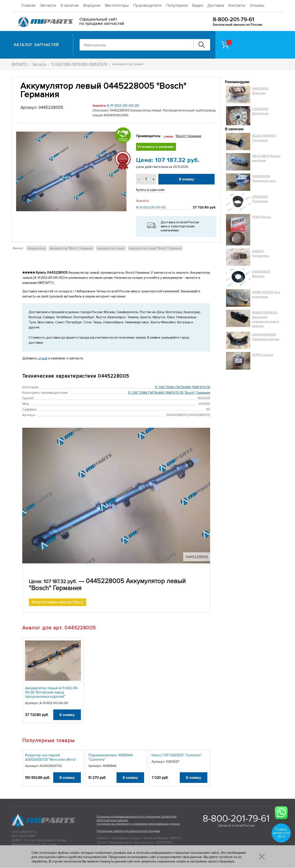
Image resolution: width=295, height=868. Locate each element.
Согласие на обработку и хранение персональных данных (138, 824)
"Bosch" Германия (188, 136)
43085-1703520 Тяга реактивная (266, 294)
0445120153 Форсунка (260, 91)
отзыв (43, 358)
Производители (147, 6)
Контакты (237, 6)
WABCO (176, 838)
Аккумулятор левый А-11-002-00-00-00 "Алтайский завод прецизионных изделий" (52, 693)
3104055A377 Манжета (261, 274)
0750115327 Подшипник (260, 199)
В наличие (70, 6)
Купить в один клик (150, 190)
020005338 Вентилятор (260, 111)
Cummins (103, 838)
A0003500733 (51, 766)
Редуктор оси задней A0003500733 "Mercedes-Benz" (51, 758)
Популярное (177, 6)
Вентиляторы (117, 6)
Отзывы (257, 6)
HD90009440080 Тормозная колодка (265, 337)
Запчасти (48, 6)
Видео (198, 6)
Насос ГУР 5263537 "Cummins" (177, 756)
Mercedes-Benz (121, 843)
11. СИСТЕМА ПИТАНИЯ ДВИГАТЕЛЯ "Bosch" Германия (169, 393)
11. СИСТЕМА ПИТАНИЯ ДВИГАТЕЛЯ (182, 387)
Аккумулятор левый (111, 248)
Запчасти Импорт (156, 838)
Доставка (216, 6)
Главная (28, 6)
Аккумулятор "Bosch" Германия (71, 248)
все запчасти (144, 843)
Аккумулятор (37, 248)
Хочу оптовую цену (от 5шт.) (58, 602)
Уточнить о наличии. (156, 147)
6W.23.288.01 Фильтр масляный (266, 158)
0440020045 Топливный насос (264, 179)
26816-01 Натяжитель (260, 253)
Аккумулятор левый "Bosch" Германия (155, 248)
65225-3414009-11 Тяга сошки (264, 138)
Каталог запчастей (36, 45)
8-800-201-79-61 (234, 19)
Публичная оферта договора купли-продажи (128, 831)
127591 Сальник (263, 355)
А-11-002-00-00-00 (123, 106)
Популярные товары (126, 838)
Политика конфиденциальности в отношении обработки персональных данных (136, 819)
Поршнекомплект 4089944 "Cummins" (110, 758)
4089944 (110, 766)
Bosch (103, 843)
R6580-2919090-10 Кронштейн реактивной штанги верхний (265, 319)
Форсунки (92, 6)
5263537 (173, 762)
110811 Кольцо (261, 217)
